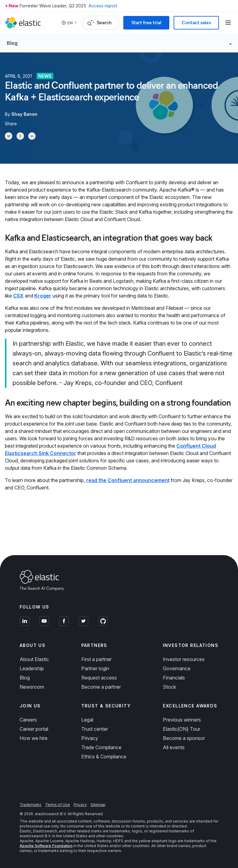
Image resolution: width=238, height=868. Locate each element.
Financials (174, 678)
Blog (25, 678)
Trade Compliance (101, 747)
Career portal (34, 729)
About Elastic (34, 659)
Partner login (95, 668)
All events (174, 747)
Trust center (95, 729)
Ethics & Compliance (104, 757)
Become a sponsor (184, 738)
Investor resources (184, 659)
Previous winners (182, 720)
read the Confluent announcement (128, 480)
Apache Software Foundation (46, 846)
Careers (28, 720)
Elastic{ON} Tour (182, 729)
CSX (18, 296)
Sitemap (98, 805)
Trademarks (31, 805)
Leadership (32, 668)
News (45, 76)
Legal (87, 720)
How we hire (34, 738)
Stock (169, 687)
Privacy (90, 738)
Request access (99, 678)
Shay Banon (24, 114)
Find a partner (96, 659)
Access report (103, 6)
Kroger (43, 296)
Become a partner (101, 687)
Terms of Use (58, 805)
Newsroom (32, 687)
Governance (177, 668)
